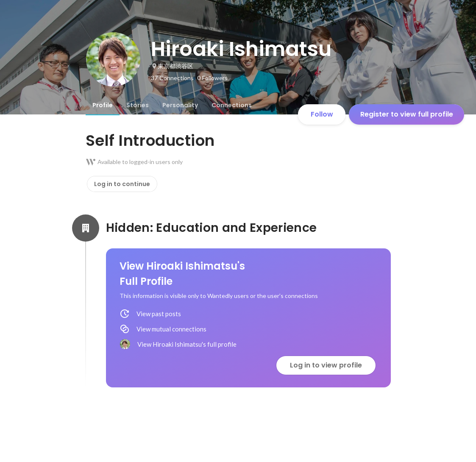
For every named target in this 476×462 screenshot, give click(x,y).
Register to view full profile (407, 114)
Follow (322, 114)
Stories (138, 105)
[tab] (103, 105)
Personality (180, 105)
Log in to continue (122, 184)
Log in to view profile (326, 365)
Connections (232, 105)
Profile (103, 105)
